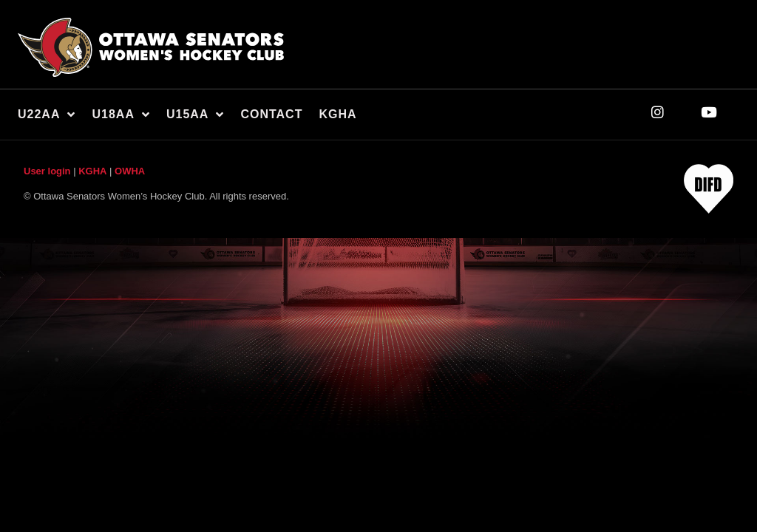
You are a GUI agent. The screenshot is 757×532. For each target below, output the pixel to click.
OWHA (130, 171)
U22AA (47, 115)
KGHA (337, 114)
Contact (271, 114)
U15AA (195, 115)
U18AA (120, 115)
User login (47, 171)
